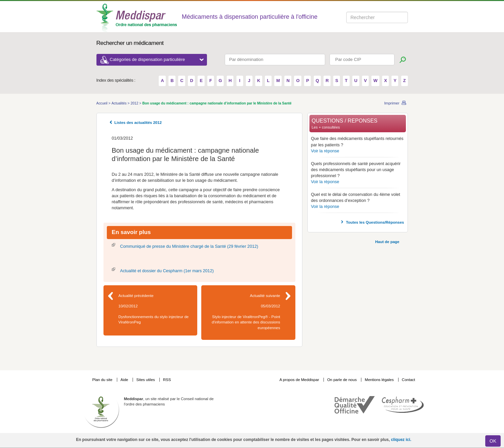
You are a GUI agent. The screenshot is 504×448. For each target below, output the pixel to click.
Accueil (102, 103)
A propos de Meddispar (299, 380)
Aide (125, 380)
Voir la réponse (325, 151)
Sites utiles (146, 380)
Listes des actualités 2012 (138, 123)
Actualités (120, 103)
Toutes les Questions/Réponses (375, 222)
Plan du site (103, 380)
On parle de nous (342, 380)
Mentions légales (380, 380)
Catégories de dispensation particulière (157, 59)
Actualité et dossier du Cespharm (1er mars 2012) (167, 271)
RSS (167, 380)
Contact (409, 380)
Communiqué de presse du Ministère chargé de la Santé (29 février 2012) (189, 246)
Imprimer (392, 103)
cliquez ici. (401, 440)
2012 (135, 103)
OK (493, 441)
